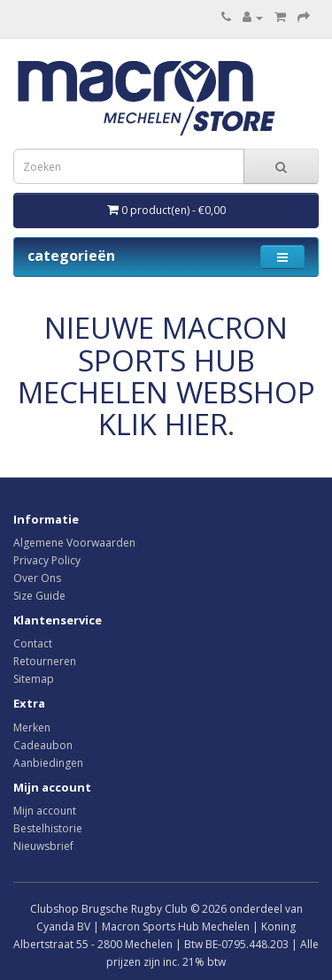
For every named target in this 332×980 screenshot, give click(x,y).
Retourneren (45, 661)
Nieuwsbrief (43, 846)
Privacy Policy (47, 560)
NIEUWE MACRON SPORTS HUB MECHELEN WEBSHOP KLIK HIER (166, 376)
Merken (32, 727)
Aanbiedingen (48, 763)
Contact (33, 643)
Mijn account (45, 811)
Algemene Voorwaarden (74, 543)
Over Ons (37, 578)
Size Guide (39, 596)
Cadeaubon (43, 745)
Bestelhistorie (48, 828)
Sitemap (34, 679)
